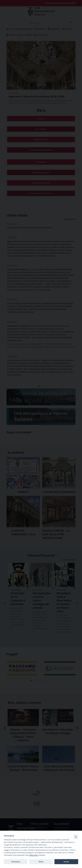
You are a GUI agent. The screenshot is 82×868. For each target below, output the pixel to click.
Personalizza (16, 862)
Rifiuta (41, 862)
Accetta (66, 862)
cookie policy (33, 855)
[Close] (76, 837)
